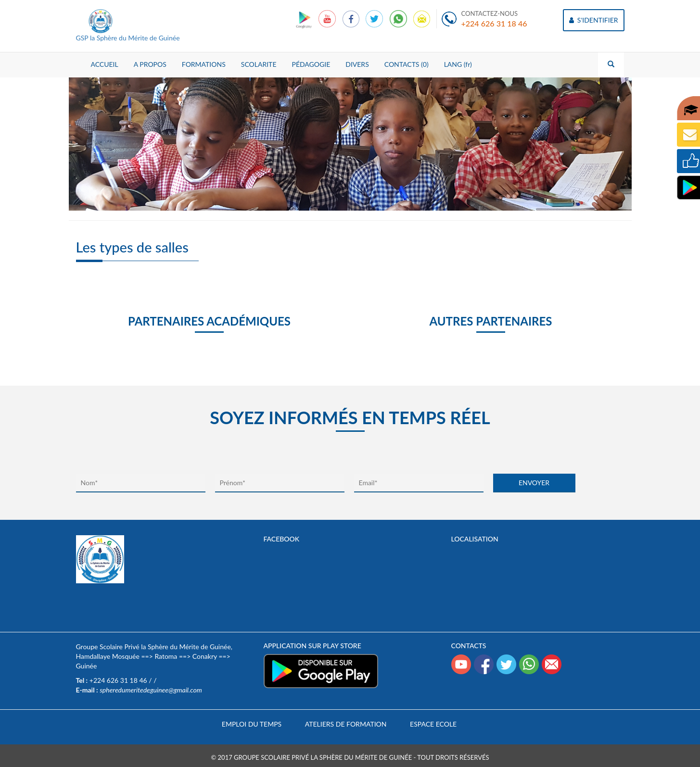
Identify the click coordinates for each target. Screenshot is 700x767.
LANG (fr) (458, 64)
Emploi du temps (252, 724)
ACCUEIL (105, 64)
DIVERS (357, 64)
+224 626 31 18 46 (494, 23)
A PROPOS (150, 64)
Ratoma (166, 656)
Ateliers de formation (346, 724)
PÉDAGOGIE (311, 64)
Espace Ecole (433, 724)
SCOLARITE (259, 64)
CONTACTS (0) (407, 64)
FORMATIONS (204, 64)
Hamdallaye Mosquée (108, 656)
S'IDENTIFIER (593, 20)
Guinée (87, 666)
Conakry (205, 656)
